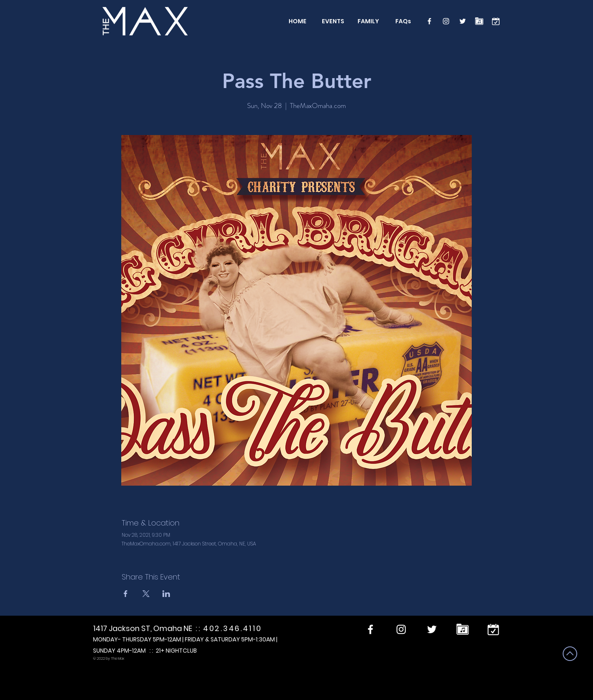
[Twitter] (463, 21)
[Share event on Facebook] (126, 594)
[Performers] (479, 21)
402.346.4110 (232, 628)
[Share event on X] (146, 594)
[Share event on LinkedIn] (166, 594)
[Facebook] (429, 21)
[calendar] (496, 21)
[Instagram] (446, 21)
